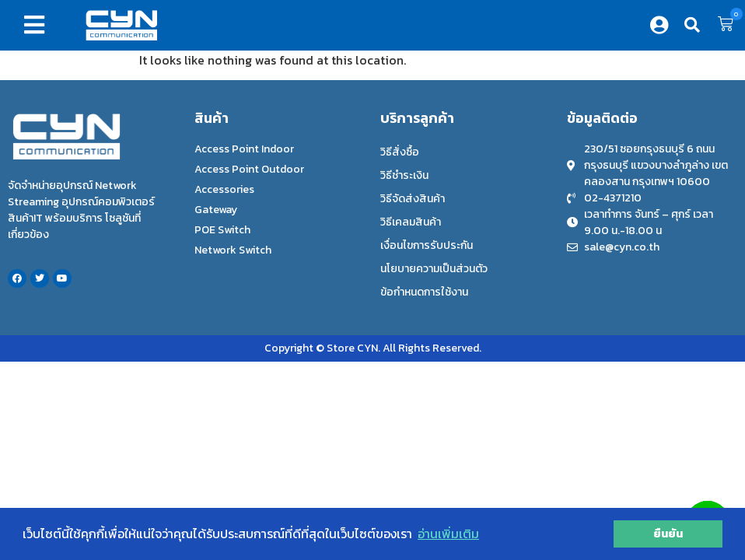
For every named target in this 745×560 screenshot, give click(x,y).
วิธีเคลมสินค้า (411, 222)
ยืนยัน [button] (668, 534)
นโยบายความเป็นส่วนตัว (434, 269)
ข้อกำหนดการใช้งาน (424, 292)
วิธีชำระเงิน (404, 175)
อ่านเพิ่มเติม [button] (448, 534)
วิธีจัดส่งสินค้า (413, 199)
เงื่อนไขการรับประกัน (427, 245)
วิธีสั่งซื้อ (400, 152)
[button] (37, 25)
